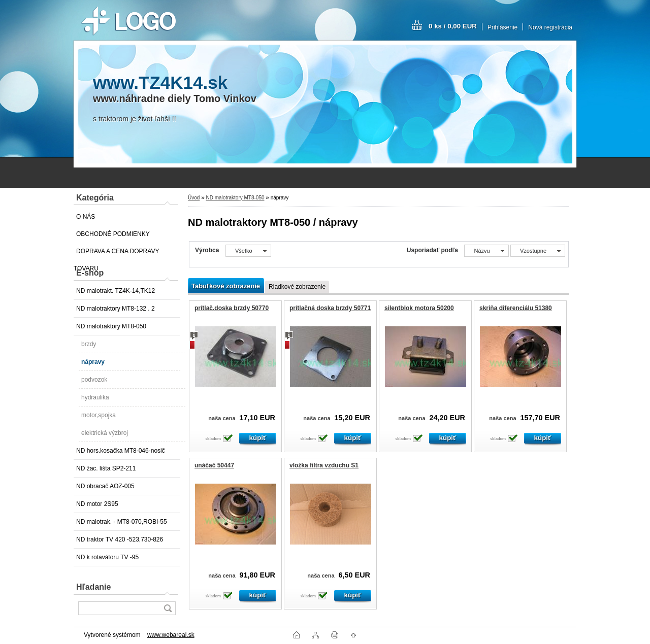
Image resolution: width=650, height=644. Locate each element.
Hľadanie (93, 587)
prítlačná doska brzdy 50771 (330, 308)
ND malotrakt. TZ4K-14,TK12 (116, 291)
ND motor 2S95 (97, 504)
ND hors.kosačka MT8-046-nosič (121, 451)
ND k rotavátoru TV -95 (107, 557)
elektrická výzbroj (105, 433)
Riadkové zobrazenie (297, 287)
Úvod (194, 198)
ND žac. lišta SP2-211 (106, 468)
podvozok (94, 380)
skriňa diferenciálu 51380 (516, 308)
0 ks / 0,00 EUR (453, 26)
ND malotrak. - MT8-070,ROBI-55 (122, 522)
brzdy (89, 344)
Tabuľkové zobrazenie (226, 286)
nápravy (93, 362)
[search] (168, 608)
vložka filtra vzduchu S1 (324, 465)
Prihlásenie (502, 27)
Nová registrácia (550, 27)
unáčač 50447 (214, 465)
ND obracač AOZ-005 (105, 486)
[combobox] (486, 251)
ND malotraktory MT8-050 (111, 326)
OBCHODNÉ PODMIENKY (113, 234)
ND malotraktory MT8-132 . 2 (116, 309)
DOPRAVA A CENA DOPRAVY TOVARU (116, 254)
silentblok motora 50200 (419, 308)
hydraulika (95, 397)
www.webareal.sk (171, 635)
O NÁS (86, 217)
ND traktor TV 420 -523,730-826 (120, 539)
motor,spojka (99, 415)
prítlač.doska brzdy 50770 (232, 308)
